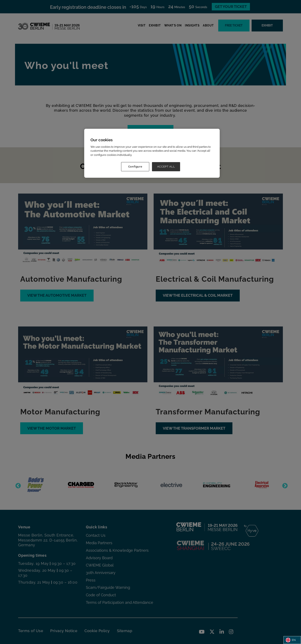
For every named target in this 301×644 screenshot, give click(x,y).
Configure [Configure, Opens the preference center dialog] (135, 167)
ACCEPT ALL (166, 167)
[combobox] (292, 640)
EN (291, 640)
